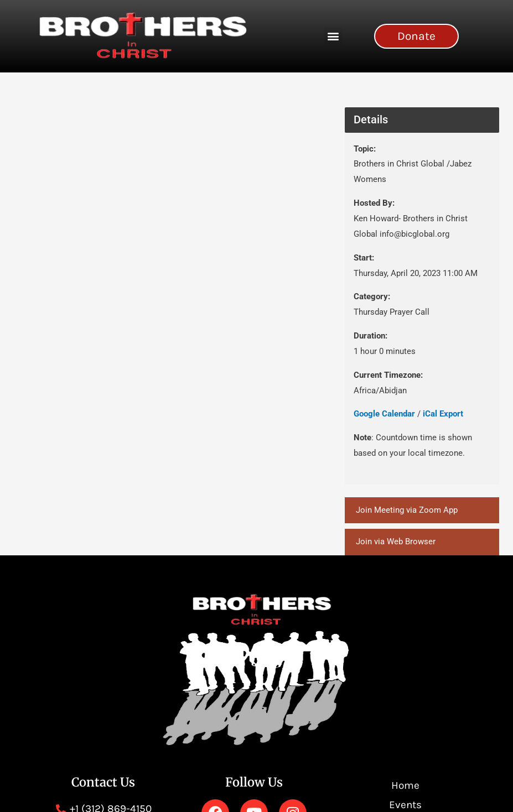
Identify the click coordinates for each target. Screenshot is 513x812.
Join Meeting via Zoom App (407, 510)
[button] (333, 36)
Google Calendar (384, 414)
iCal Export (443, 414)
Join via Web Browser (396, 542)
